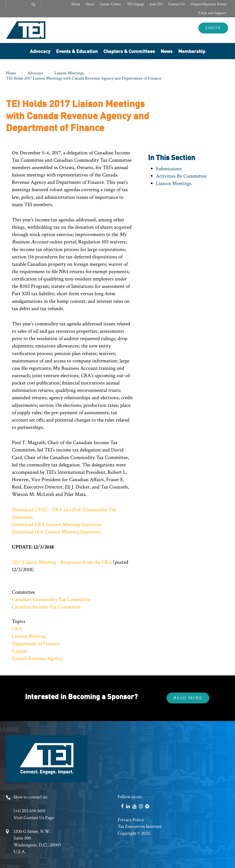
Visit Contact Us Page (34, 818)
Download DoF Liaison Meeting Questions (56, 532)
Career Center (110, 4)
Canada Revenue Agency (37, 658)
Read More (188, 698)
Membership (192, 51)
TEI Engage (136, 4)
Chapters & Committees (129, 51)
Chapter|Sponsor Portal (208, 4)
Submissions (169, 169)
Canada (19, 651)
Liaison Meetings (69, 73)
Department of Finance (36, 644)
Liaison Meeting (29, 636)
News (167, 51)
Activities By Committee (181, 176)
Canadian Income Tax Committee (46, 607)
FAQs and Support (212, 13)
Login (213, 28)
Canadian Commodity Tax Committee (51, 600)
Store (90, 4)
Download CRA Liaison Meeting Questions (57, 524)
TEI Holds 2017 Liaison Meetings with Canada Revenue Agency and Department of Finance (84, 78)
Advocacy (40, 51)
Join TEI (156, 4)
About (76, 4)
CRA (17, 629)
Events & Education (77, 51)
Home (11, 73)
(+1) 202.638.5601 (29, 811)
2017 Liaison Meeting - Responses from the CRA (62, 562)
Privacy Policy (131, 820)
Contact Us (177, 4)
